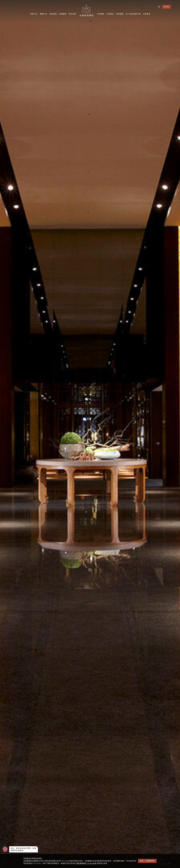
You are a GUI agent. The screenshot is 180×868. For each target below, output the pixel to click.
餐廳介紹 (44, 14)
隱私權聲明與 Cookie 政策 (86, 863)
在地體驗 (101, 14)
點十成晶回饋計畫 (133, 14)
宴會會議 (53, 14)
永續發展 (147, 14)
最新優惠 (120, 14)
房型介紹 (34, 14)
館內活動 (72, 14)
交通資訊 (110, 14)
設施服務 (63, 14)
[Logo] (87, 10)
